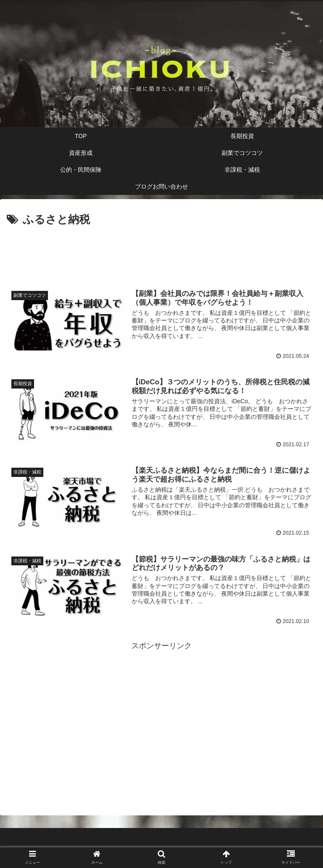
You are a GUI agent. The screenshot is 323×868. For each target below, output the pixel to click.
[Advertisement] (161, 253)
